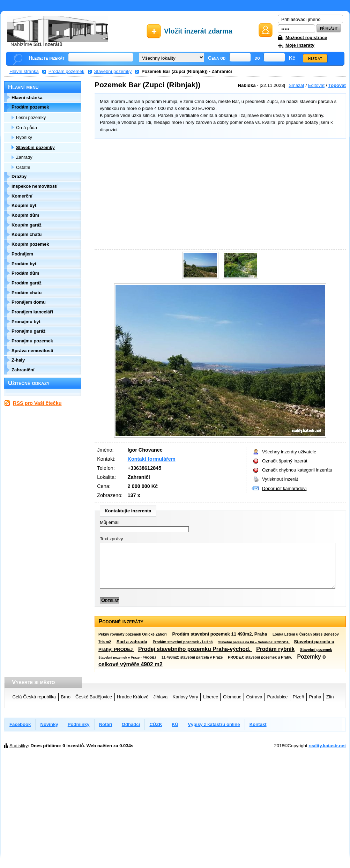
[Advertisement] (218, 195)
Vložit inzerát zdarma (198, 31)
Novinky (49, 724)
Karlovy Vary (185, 697)
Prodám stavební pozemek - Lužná (183, 642)
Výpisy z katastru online (214, 724)
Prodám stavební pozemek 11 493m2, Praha (219, 634)
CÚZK (156, 724)
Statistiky (18, 746)
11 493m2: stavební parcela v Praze (193, 657)
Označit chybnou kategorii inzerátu (297, 470)
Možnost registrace (306, 38)
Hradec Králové (133, 697)
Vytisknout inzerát (280, 479)
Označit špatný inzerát (285, 461)
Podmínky (79, 724)
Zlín (330, 697)
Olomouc (232, 697)
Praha (315, 697)
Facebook (20, 724)
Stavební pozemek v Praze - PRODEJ (127, 657)
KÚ (175, 724)
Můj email (110, 522)
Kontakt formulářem (152, 459)
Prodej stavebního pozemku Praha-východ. (195, 649)
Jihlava (161, 697)
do (257, 58)
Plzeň (299, 697)
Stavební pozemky (113, 71)
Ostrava (254, 697)
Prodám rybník (275, 649)
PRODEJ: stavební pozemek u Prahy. (260, 657)
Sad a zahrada (132, 642)
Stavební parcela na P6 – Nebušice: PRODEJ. (254, 642)
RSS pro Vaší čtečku (37, 403)
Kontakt (258, 724)
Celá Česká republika (34, 697)
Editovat (316, 85)
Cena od (217, 58)
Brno (66, 697)
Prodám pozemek (66, 71)
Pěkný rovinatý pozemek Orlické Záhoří (133, 634)
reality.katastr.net (327, 746)
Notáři (106, 724)
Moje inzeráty (300, 45)
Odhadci (131, 724)
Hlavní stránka (24, 71)
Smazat (296, 85)
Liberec (211, 697)
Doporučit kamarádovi (284, 488)
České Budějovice (94, 697)
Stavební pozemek (316, 650)
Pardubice (278, 697)
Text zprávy (111, 539)
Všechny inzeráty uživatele (289, 452)
